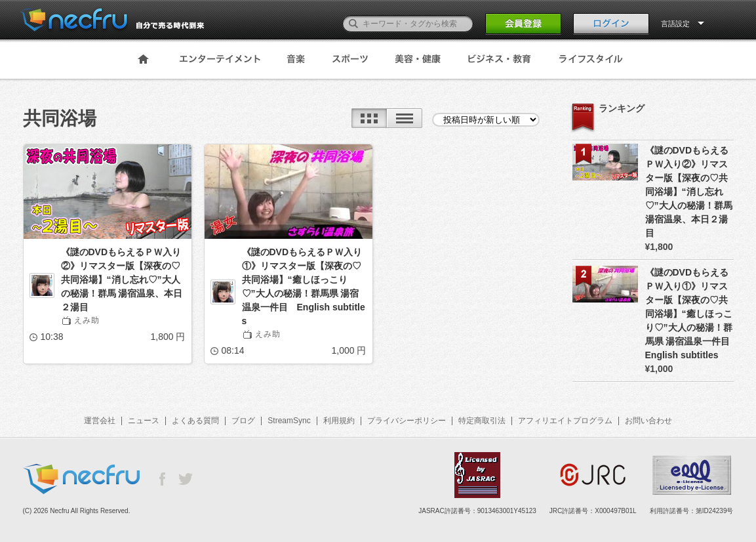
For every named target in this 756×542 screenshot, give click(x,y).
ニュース (144, 421)
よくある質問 (195, 421)
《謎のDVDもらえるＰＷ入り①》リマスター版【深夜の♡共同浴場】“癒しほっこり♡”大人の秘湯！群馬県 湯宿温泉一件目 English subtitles (304, 286)
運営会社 (100, 421)
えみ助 (87, 320)
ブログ (243, 421)
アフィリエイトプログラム (565, 421)
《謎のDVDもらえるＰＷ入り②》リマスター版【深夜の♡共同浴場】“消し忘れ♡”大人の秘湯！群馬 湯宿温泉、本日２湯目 (122, 280)
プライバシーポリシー (407, 421)
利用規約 (339, 421)
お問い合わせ (648, 421)
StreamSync (289, 421)
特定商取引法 (482, 421)
